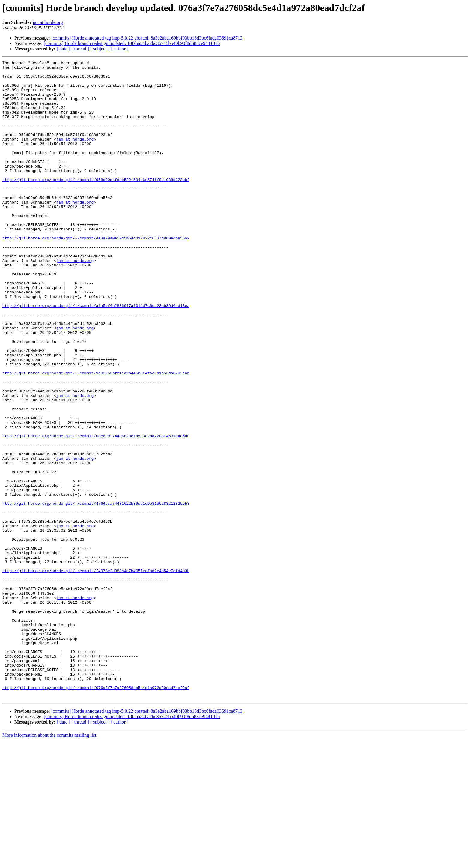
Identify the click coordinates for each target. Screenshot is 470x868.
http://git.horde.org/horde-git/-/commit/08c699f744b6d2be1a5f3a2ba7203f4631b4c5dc (96, 511)
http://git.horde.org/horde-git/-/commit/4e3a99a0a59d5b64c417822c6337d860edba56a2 (96, 274)
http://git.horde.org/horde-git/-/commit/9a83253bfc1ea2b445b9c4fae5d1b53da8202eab (96, 436)
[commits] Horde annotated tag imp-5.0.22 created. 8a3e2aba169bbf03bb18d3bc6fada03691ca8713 (147, 38)
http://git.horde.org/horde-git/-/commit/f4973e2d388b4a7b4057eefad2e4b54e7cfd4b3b (96, 673)
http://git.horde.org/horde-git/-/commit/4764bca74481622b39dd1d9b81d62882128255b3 (96, 592)
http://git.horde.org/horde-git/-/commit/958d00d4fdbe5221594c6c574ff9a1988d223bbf (96, 204)
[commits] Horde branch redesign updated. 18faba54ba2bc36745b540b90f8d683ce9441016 (132, 43)
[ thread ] (80, 49)
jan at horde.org (48, 22)
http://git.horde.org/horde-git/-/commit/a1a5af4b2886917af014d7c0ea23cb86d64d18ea (96, 355)
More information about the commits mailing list (49, 863)
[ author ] (120, 49)
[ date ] (63, 49)
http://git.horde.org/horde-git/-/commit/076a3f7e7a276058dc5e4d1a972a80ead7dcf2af (96, 813)
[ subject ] (100, 49)
